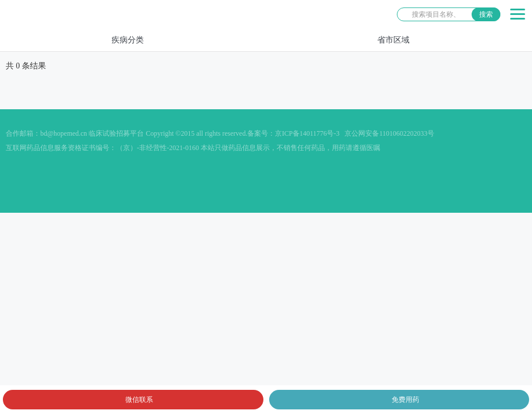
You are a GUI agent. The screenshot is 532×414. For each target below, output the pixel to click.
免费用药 (405, 400)
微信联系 (139, 400)
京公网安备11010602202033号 (389, 133)
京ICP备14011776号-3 (307, 133)
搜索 (486, 14)
